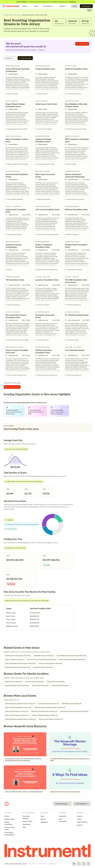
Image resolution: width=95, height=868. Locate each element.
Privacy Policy (33, 864)
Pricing (36, 6)
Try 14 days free (86, 6)
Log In (75, 6)
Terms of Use (43, 864)
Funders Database (62, 804)
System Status (53, 864)
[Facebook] (74, 864)
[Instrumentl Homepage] (11, 6)
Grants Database (49, 6)
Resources (63, 6)
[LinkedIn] (89, 864)
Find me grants (82, 44)
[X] (79, 864)
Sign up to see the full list (12, 387)
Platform (26, 6)
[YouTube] (84, 864)
